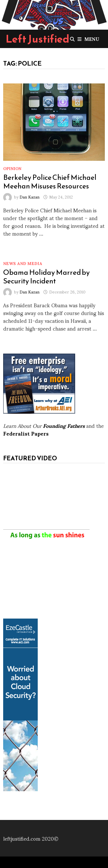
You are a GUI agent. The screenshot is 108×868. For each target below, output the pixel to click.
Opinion (12, 168)
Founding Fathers (64, 425)
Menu (88, 39)
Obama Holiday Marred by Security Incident (47, 276)
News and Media (23, 263)
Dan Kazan (30, 197)
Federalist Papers (26, 433)
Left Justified (38, 39)
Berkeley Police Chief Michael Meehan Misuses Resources (50, 182)
